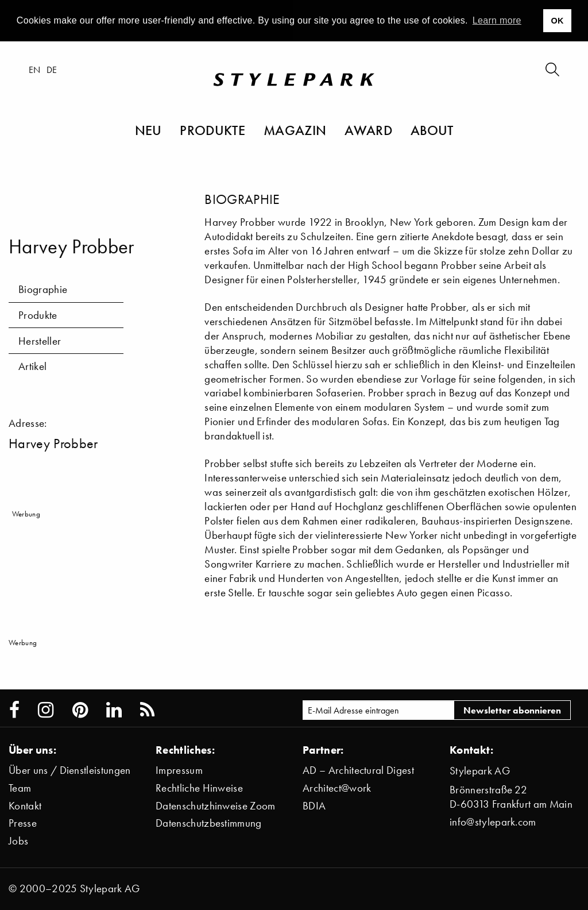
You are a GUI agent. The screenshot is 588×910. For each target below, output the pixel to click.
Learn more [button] (497, 20)
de (52, 70)
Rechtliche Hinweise (199, 788)
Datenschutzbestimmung (209, 823)
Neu (148, 130)
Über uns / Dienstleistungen (70, 770)
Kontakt (25, 806)
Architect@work (337, 788)
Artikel (32, 366)
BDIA (314, 806)
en (35, 70)
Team (20, 788)
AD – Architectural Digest (358, 770)
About (432, 130)
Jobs (18, 841)
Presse (23, 823)
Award (368, 130)
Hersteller (40, 341)
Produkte (212, 130)
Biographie (43, 289)
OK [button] (557, 21)
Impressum (179, 770)
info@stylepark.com (493, 822)
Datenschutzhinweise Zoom (216, 806)
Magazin (295, 130)
